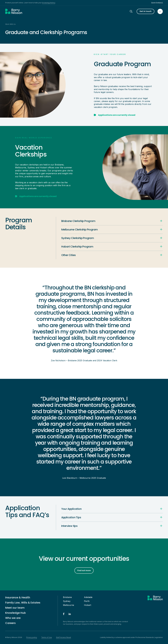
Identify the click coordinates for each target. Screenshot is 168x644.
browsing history (49, 3)
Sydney (67, 601)
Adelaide (88, 597)
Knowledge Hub (15, 613)
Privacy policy (32, 637)
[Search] (133, 11)
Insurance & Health (18, 597)
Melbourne (69, 605)
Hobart (88, 605)
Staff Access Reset (64, 637)
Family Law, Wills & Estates (23, 603)
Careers (10, 623)
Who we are (13, 618)
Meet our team (15, 608)
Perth (87, 601)
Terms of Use (47, 637)
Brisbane (67, 597)
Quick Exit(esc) (157, 3)
